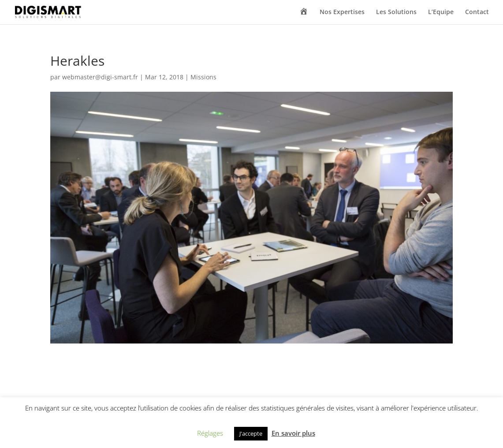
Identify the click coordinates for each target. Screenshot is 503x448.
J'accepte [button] (251, 433)
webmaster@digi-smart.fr (100, 77)
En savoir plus (293, 433)
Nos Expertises (342, 12)
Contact (477, 12)
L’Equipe (441, 12)
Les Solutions (396, 12)
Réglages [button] (210, 433)
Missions (203, 77)
